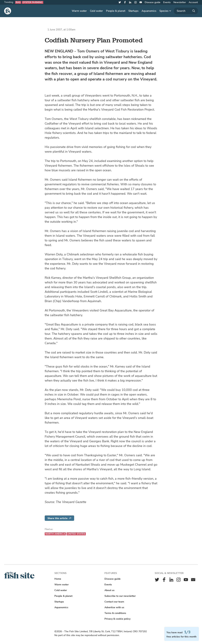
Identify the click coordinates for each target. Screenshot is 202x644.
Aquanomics (149, 11)
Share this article (59, 518)
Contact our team (114, 602)
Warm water (79, 11)
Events (167, 2)
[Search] (186, 11)
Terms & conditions (115, 613)
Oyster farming (33, 2)
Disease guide (153, 2)
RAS (18, 2)
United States (76, 534)
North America (55, 534)
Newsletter (180, 2)
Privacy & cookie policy (117, 619)
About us (109, 590)
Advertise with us (114, 607)
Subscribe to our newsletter (120, 596)
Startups (133, 11)
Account (193, 2)
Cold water (96, 11)
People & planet (116, 11)
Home (58, 579)
